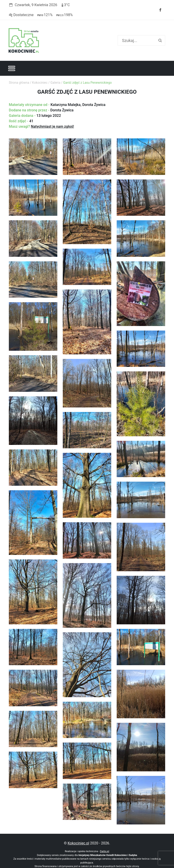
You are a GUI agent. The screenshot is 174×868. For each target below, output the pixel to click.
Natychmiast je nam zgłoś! (52, 117)
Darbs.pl (105, 841)
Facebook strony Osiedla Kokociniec (160, 5)
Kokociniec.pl (78, 832)
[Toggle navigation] (12, 59)
